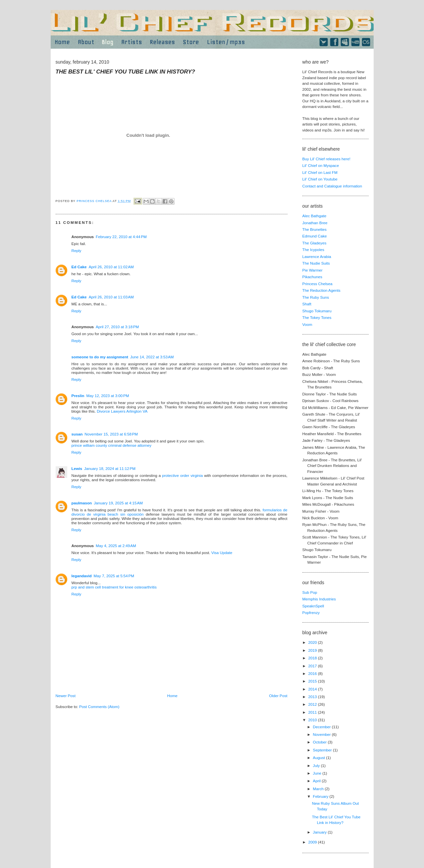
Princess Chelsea (318, 284)
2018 (313, 658)
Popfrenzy (311, 613)
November (322, 734)
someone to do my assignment (100, 357)
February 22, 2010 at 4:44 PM (121, 237)
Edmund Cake (315, 236)
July (317, 766)
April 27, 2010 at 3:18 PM (117, 327)
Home (172, 696)
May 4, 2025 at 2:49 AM (116, 546)
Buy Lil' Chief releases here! (326, 159)
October (320, 742)
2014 (313, 689)
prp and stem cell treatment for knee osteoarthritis (114, 587)
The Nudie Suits (316, 263)
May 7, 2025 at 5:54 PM (114, 576)
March (319, 789)
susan (77, 434)
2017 (313, 666)
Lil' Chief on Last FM (320, 172)
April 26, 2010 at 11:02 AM (111, 267)
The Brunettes (315, 229)
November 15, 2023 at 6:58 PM (111, 434)
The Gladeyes (315, 243)
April (318, 781)
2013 (313, 697)
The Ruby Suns (316, 297)
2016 (313, 673)
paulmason (82, 503)
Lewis (77, 468)
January (320, 832)
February (321, 796)
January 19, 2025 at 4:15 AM (118, 503)
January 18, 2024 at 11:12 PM (110, 468)
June (318, 773)
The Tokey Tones (317, 317)
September (323, 750)
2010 (313, 720)
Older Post (278, 696)
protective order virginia (182, 475)
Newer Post (66, 696)
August (320, 758)
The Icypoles (313, 250)
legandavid (82, 576)
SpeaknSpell (313, 606)
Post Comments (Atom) (99, 707)
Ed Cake (79, 267)
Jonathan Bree (315, 223)
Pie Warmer (313, 270)
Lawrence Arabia (317, 256)
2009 (313, 842)
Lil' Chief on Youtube (320, 179)
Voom (307, 324)
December (322, 727)
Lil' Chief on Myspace (321, 165)
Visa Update (222, 553)
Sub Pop (310, 592)
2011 (313, 712)
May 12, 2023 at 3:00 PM (107, 396)
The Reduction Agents (321, 290)
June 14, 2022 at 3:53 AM (152, 357)
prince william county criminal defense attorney (112, 445)
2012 (313, 704)
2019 (313, 650)
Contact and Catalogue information (332, 186)
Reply (77, 251)
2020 (313, 642)
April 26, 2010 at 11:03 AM (111, 297)
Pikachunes (312, 277)
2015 (313, 681)
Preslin (78, 396)
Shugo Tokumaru (317, 311)
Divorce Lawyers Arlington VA (122, 411)
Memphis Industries (319, 599)
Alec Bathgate (315, 216)
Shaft (307, 304)
